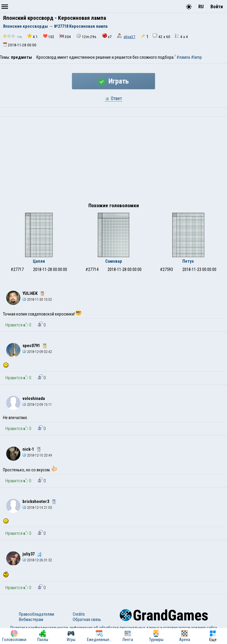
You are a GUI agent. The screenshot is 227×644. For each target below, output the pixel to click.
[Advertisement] (113, 161)
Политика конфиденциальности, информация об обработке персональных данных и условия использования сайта (114, 628)
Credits (79, 614)
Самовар (114, 261)
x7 (107, 36)
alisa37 (129, 37)
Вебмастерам (31, 620)
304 (65, 36)
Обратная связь (87, 620)
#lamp (196, 57)
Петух (188, 261)
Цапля (39, 261)
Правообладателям (37, 614)
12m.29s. (87, 36)
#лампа (183, 57)
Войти (217, 7)
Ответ (113, 98)
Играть (113, 81)
